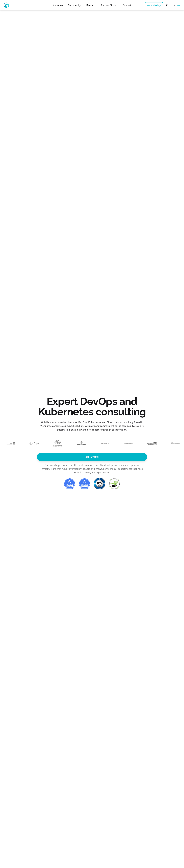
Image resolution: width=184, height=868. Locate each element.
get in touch (92, 457)
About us (58, 5)
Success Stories (109, 5)
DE (174, 5)
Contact (127, 5)
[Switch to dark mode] (167, 5)
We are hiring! (154, 5)
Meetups (91, 5)
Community (74, 5)
